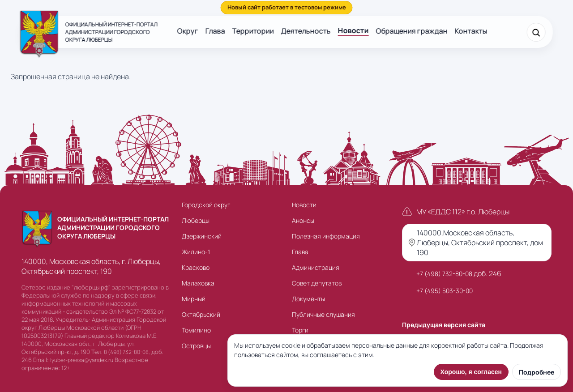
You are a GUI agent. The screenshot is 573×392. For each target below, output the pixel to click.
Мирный (194, 299)
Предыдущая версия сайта (444, 325)
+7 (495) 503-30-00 (445, 291)
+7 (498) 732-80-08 (444, 274)
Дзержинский (202, 236)
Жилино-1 (196, 252)
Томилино (196, 330)
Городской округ (206, 205)
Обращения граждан (412, 31)
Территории (253, 31)
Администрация (316, 267)
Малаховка (198, 283)
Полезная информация (326, 236)
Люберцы (196, 220)
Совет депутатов (317, 283)
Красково (196, 267)
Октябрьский (201, 314)
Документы (308, 299)
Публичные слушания (323, 314)
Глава (215, 31)
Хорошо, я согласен (471, 372)
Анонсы (303, 220)
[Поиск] (536, 32)
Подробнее (537, 372)
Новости (353, 30)
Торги (300, 330)
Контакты (471, 31)
